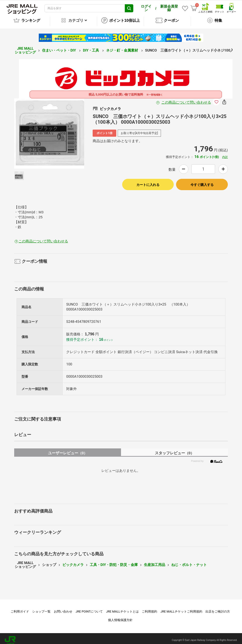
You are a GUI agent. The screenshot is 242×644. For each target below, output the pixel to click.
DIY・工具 (91, 47)
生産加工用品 (155, 561)
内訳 (225, 154)
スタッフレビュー (175, 450)
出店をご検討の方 (218, 608)
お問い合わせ (63, 608)
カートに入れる (148, 181)
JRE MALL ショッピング (25, 47)
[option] (49, 130)
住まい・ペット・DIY (59, 47)
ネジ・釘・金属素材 (123, 47)
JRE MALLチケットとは (122, 608)
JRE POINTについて (89, 608)
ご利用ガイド (20, 608)
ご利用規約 (149, 608)
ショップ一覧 (41, 608)
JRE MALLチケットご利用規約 (181, 608)
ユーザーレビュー (68, 450)
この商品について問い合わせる (186, 99)
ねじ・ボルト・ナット (189, 561)
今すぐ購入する (202, 181)
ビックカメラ (73, 561)
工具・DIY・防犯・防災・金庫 (114, 561)
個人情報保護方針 (120, 617)
